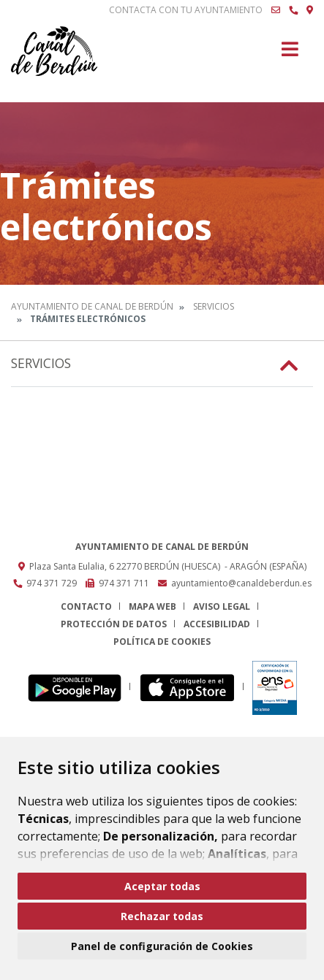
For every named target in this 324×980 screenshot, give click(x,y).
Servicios (214, 306)
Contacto (86, 606)
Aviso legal (222, 606)
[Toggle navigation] (290, 54)
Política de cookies (162, 642)
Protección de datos (114, 624)
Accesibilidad (217, 624)
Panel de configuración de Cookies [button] (162, 946)
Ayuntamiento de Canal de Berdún (92, 306)
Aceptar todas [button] (162, 886)
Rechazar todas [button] (162, 916)
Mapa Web (152, 606)
